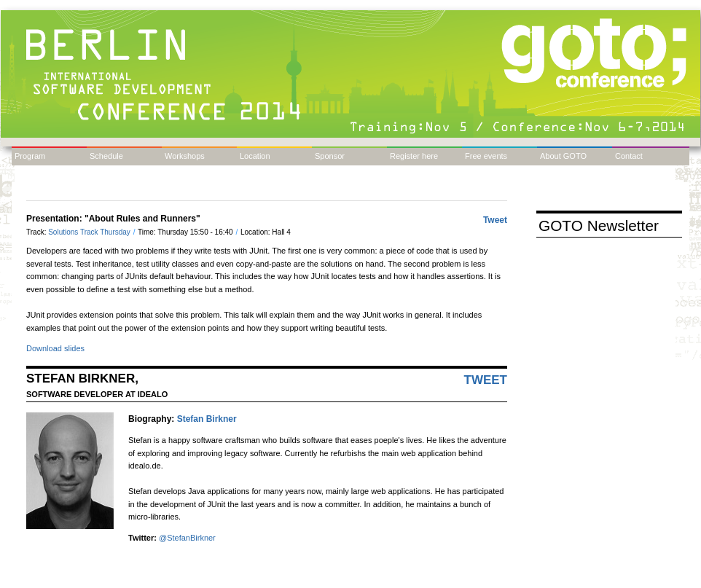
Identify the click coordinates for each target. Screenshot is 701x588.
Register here (414, 156)
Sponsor (330, 156)
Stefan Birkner (207, 419)
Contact (629, 156)
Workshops (185, 156)
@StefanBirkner (187, 538)
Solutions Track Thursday (90, 232)
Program (30, 156)
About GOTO (563, 156)
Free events (486, 156)
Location (255, 156)
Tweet (495, 220)
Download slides (55, 348)
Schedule (106, 156)
